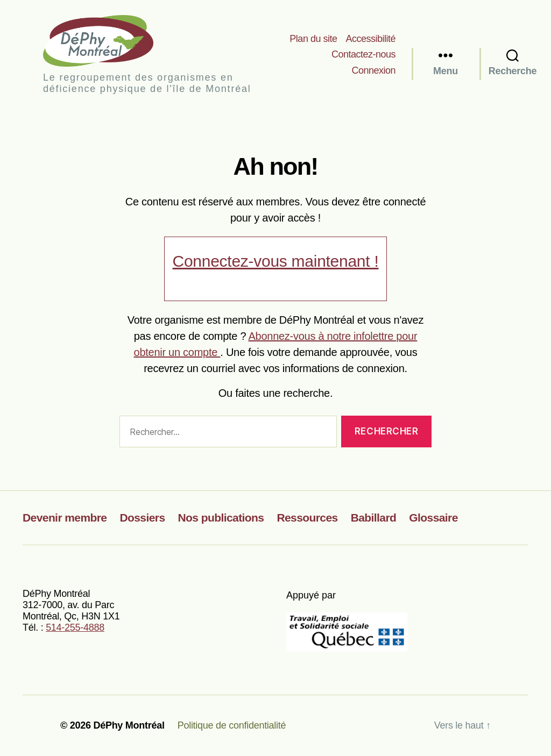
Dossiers (142, 518)
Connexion (373, 70)
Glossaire (433, 518)
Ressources (307, 518)
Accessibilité (370, 39)
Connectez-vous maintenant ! (276, 261)
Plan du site (313, 39)
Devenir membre (65, 518)
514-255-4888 (75, 627)
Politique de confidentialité (232, 725)
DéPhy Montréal (107, 41)
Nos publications (221, 518)
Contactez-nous (363, 54)
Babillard (374, 518)
